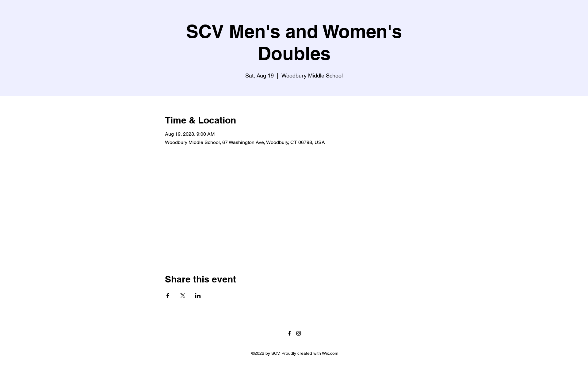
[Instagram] (299, 333)
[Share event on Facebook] (168, 296)
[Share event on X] (183, 296)
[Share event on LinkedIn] (198, 296)
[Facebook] (289, 333)
